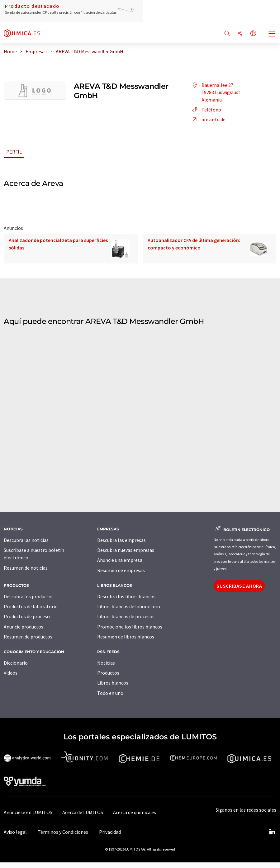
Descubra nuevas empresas (126, 550)
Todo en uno (110, 693)
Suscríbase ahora (239, 586)
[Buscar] (227, 34)
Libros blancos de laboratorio (129, 606)
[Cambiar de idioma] (253, 34)
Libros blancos (113, 683)
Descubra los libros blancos (126, 596)
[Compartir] (240, 34)
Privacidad (110, 832)
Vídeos (11, 673)
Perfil (14, 152)
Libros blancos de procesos (126, 616)
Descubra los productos (29, 596)
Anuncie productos (24, 627)
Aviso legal (15, 832)
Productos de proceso (27, 616)
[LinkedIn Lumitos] (272, 832)
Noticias (106, 663)
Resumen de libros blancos (126, 637)
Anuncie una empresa (120, 560)
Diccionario (16, 663)
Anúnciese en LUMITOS (28, 812)
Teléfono (206, 110)
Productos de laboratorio (31, 606)
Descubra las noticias (26, 540)
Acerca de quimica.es (135, 812)
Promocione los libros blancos (130, 627)
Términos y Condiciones (63, 832)
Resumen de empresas (121, 570)
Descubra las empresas (121, 540)
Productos (108, 673)
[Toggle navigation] (272, 34)
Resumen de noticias (26, 568)
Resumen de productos (28, 637)
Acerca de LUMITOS (83, 812)
